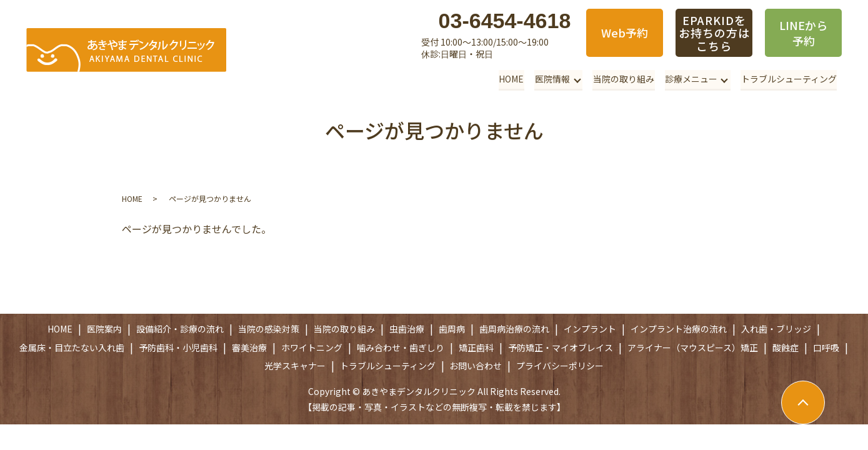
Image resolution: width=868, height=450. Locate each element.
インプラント (590, 329)
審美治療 (249, 347)
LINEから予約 (803, 33)
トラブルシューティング (789, 79)
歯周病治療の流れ (514, 329)
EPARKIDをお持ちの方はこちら (714, 33)
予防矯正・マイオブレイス (561, 347)
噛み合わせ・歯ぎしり (401, 347)
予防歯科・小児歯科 (178, 347)
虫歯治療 (407, 329)
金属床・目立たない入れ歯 (72, 347)
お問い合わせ (476, 366)
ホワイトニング (312, 347)
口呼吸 (826, 347)
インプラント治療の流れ (679, 329)
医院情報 (554, 79)
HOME (514, 79)
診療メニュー (692, 79)
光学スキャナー (295, 366)
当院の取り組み (625, 79)
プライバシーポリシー (560, 366)
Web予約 (625, 32)
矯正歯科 (476, 347)
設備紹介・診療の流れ (180, 329)
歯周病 (452, 329)
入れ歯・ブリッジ (776, 329)
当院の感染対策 (269, 329)
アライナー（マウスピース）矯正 (693, 347)
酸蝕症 (786, 347)
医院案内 (104, 329)
